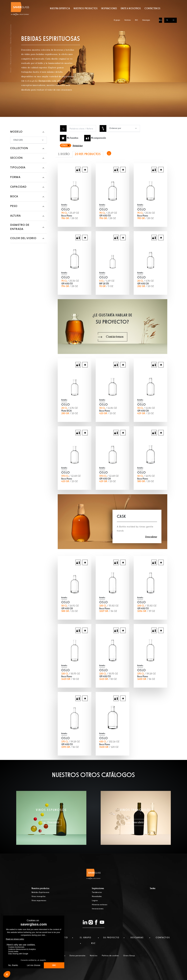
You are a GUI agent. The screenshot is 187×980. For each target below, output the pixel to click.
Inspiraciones (109, 14)
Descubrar (151, 537)
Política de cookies (110, 956)
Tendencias (97, 892)
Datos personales (78, 956)
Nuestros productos (86, 14)
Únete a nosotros (131, 14)
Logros (95, 901)
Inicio (11, 70)
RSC (136, 3)
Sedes (153, 889)
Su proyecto (111, 938)
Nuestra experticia (60, 14)
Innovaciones (98, 909)
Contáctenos (152, 14)
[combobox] (123, 128)
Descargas (146, 3)
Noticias (128, 3)
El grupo (117, 3)
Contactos (163, 938)
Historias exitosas (100, 905)
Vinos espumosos (39, 901)
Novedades (97, 897)
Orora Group (129, 956)
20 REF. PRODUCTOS (88, 154)
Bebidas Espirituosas (40, 892)
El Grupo (86, 938)
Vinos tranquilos (39, 897)
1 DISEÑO (64, 154)
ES (160, 3)
